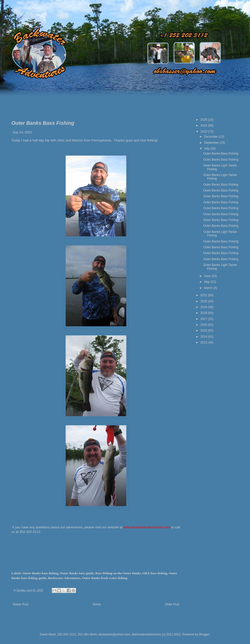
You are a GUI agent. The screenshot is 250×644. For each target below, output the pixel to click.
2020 (204, 301)
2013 (204, 342)
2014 (204, 337)
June (208, 276)
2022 (204, 132)
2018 (204, 313)
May (207, 282)
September (212, 143)
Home (97, 604)
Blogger (204, 634)
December (211, 137)
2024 (204, 126)
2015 (204, 331)
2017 (204, 319)
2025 (204, 120)
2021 (204, 295)
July (207, 148)
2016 (204, 325)
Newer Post (20, 604)
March (209, 288)
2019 (204, 307)
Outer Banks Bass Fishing (221, 154)
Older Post (172, 604)
